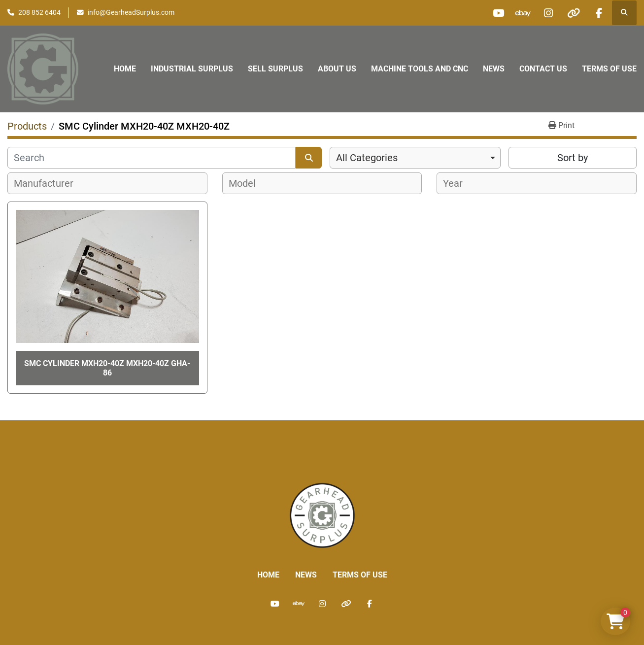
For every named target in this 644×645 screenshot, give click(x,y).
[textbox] (49, 183)
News (494, 69)
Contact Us (543, 69)
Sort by (573, 158)
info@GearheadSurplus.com (131, 12)
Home (125, 69)
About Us (337, 69)
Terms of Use (609, 69)
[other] (574, 13)
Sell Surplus (275, 69)
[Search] (152, 158)
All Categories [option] (367, 158)
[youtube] (498, 13)
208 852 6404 (39, 12)
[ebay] (523, 13)
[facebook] (599, 13)
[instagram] (548, 13)
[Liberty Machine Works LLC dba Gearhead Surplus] (322, 515)
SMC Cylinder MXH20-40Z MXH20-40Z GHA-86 (107, 368)
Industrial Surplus (192, 69)
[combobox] (415, 158)
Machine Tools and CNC (420, 69)
